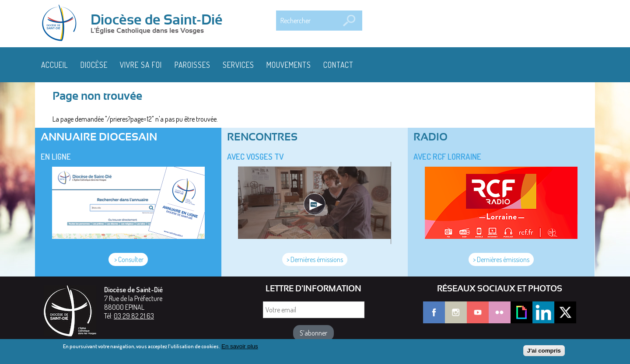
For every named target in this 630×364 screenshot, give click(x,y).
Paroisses (192, 65)
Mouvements (289, 65)
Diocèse (94, 65)
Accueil (55, 65)
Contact (338, 65)
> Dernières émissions (315, 259)
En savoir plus (240, 348)
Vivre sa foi (141, 65)
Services (238, 65)
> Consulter (128, 259)
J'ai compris (544, 352)
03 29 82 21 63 (134, 316)
